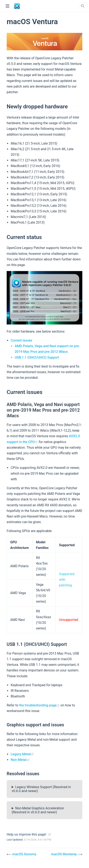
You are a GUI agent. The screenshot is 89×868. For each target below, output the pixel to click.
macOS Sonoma (24, 854)
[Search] (83, 6)
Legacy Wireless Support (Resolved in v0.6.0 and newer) (41, 789)
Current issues (21, 340)
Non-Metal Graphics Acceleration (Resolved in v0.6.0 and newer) (38, 810)
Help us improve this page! (26, 834)
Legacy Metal (22, 754)
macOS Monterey (64, 854)
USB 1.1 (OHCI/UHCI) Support (37, 357)
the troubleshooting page (40, 705)
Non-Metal (20, 760)
